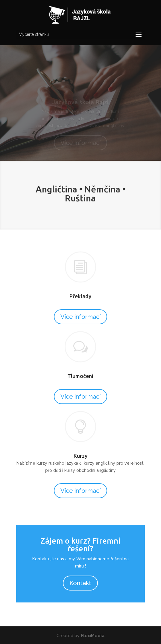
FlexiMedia (93, 636)
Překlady (80, 296)
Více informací (80, 317)
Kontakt (80, 583)
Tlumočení (80, 376)
